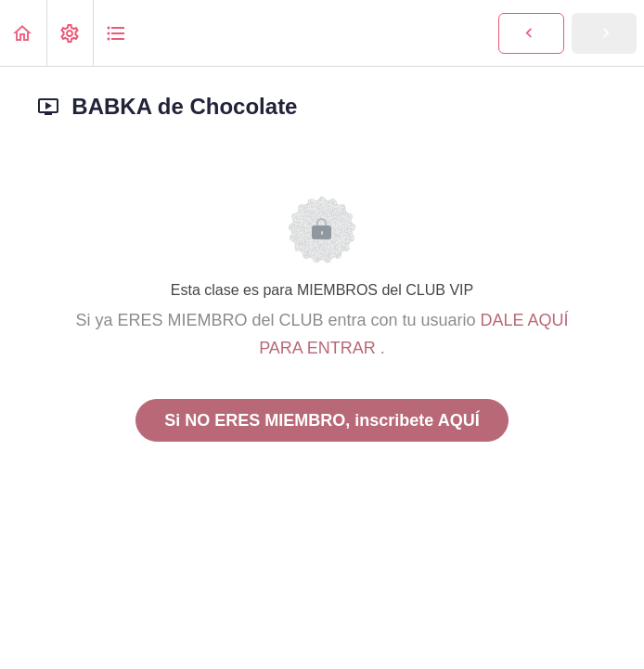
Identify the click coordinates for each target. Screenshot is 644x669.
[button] (23, 33)
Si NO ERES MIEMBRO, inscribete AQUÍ (322, 420)
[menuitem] (70, 33)
